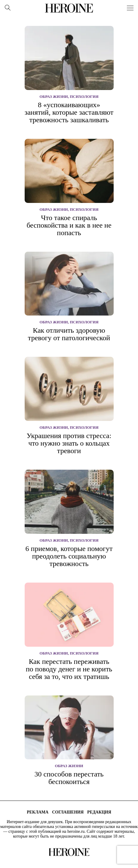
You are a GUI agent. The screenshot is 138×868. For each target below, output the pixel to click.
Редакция (99, 812)
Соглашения (68, 812)
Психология (84, 96)
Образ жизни (54, 96)
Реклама (38, 812)
